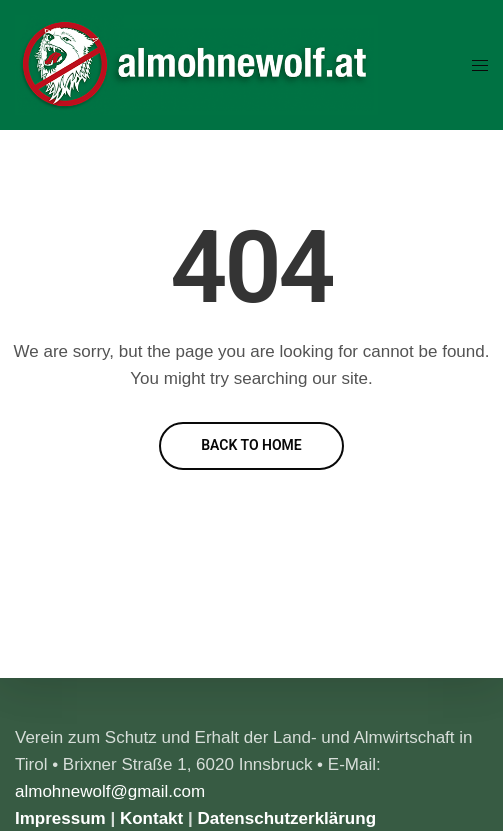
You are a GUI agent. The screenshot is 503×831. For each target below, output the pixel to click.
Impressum (60, 818)
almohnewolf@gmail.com (110, 791)
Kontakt (151, 818)
